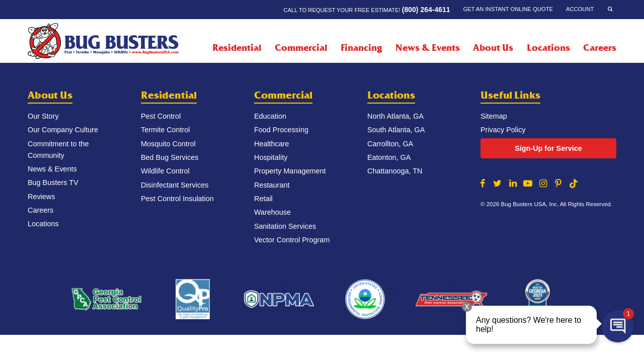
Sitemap (494, 116)
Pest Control (161, 116)
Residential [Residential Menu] (237, 48)
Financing (361, 48)
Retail (263, 199)
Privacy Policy (503, 130)
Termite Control (166, 130)
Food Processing (281, 130)
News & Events (428, 48)
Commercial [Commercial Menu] (301, 48)
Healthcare (272, 144)
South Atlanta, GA (396, 130)
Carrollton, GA (390, 144)
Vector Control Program (292, 240)
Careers (600, 48)
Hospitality (271, 157)
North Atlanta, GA (395, 116)
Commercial (283, 95)
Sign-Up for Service (548, 148)
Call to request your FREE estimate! (367, 10)
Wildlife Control (165, 171)
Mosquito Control (168, 144)
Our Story (43, 116)
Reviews (41, 197)
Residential (169, 95)
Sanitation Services (285, 226)
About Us (50, 95)
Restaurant (272, 185)
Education (270, 116)
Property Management (290, 171)
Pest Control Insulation (177, 199)
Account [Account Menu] (580, 9)
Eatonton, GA (389, 157)
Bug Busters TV (53, 183)
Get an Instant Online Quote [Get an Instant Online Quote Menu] (508, 9)
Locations (548, 48)
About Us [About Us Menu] (493, 48)
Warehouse (272, 212)
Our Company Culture (63, 130)
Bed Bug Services (170, 157)
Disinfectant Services (175, 185)
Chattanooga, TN (395, 171)
